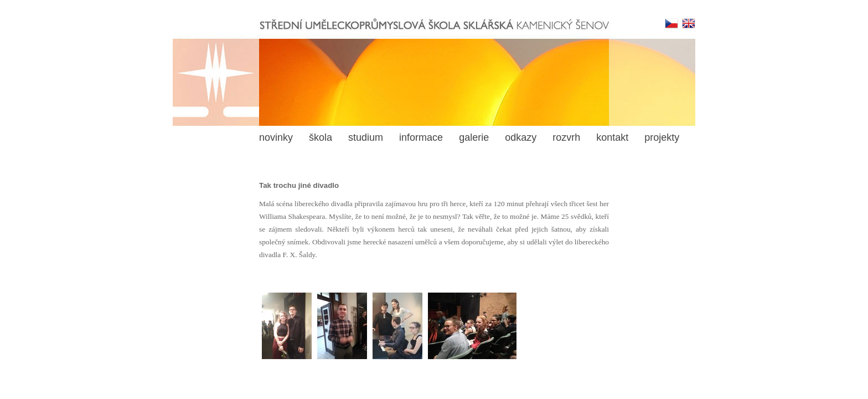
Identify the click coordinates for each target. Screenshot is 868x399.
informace (421, 137)
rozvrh (566, 137)
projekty (662, 137)
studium (366, 137)
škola (321, 137)
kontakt (612, 137)
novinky (276, 137)
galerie (474, 137)
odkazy (521, 137)
